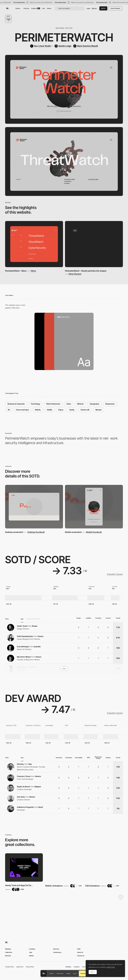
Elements (8, 956)
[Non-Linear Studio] (41, 46)
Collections (9, 952)
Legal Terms (20, 967)
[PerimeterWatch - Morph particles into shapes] (94, 244)
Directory (26, 8)
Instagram (77, 967)
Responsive (110, 404)
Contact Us (81, 956)
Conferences (57, 952)
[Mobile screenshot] (94, 507)
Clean (69, 404)
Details (68, 973)
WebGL (38, 410)
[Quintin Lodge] (63, 46)
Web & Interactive (53, 404)
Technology (35, 404)
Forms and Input (22, 410)
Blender (99, 410)
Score (75, 973)
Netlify (50, 410)
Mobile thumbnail (94, 532)
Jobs (44, 8)
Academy (36, 8)
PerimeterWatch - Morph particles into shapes (86, 271)
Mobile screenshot (73, 532)
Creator (51, 973)
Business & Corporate (16, 404)
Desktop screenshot (14, 532)
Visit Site (83, 973)
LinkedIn (85, 967)
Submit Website (115, 8)
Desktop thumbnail (36, 532)
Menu (33, 271)
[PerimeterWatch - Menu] (34, 244)
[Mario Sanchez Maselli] (86, 46)
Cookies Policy (10, 967)
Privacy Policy (30, 967)
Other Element (75, 274)
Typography (94, 404)
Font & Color (60, 973)
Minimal (80, 404)
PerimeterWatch (64, 37)
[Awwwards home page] (44, 973)
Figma (61, 410)
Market (49, 8)
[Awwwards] (8, 8)
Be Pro (103, 8)
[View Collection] (24, 867)
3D (9, 410)
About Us (80, 952)
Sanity (72, 410)
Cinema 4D (85, 410)
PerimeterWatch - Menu (16, 271)
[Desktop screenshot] (34, 507)
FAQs (79, 949)
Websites (8, 949)
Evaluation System (115, 574)
